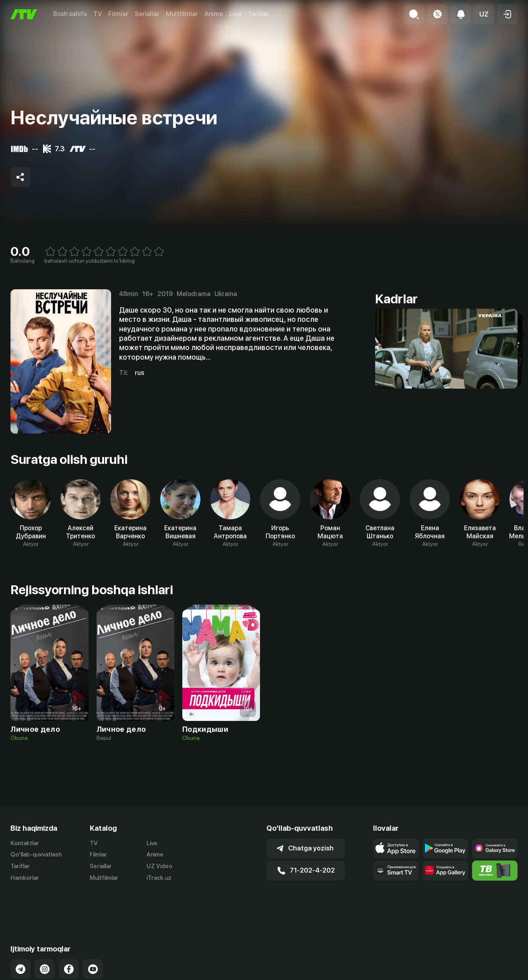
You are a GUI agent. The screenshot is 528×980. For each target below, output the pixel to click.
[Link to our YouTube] (93, 937)
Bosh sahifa (70, 14)
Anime (214, 14)
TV (98, 14)
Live (235, 14)
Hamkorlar (25, 878)
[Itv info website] (495, 871)
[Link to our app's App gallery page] (445, 871)
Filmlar (118, 14)
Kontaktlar (25, 843)
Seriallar (147, 14)
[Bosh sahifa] (24, 14)
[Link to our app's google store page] (445, 848)
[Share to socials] (21, 177)
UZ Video (159, 866)
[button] (484, 14)
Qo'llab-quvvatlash (36, 854)
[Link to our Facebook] (69, 937)
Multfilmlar (182, 14)
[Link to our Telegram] (21, 937)
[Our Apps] (396, 871)
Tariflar (259, 14)
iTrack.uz (159, 878)
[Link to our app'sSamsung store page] (495, 848)
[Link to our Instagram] (45, 937)
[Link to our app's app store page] (396, 848)
